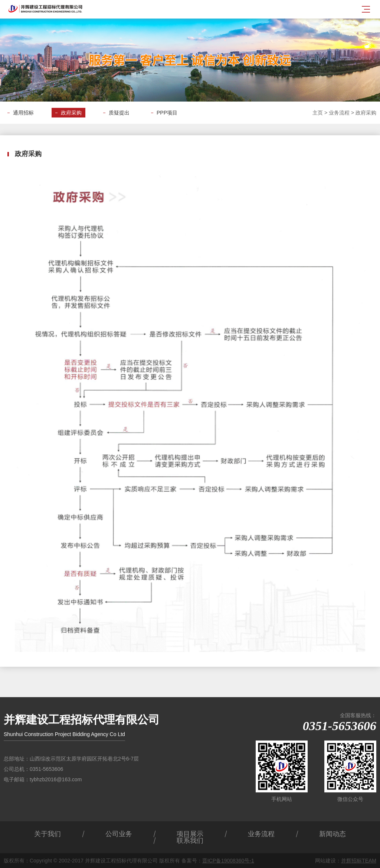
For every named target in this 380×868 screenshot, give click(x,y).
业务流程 (339, 113)
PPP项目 (167, 113)
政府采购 (71, 113)
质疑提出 (119, 113)
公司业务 (119, 834)
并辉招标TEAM (359, 861)
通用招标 (23, 113)
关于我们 (47, 834)
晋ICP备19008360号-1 (228, 861)
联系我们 (190, 841)
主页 (318, 113)
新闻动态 (332, 834)
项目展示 (190, 834)
